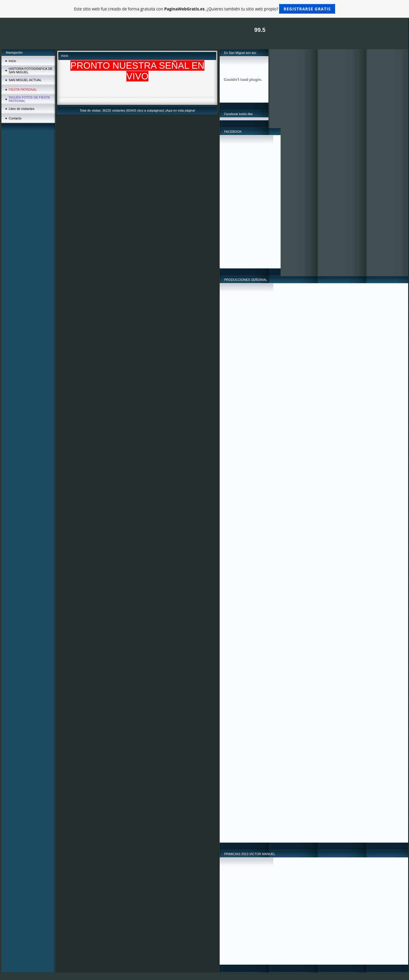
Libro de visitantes (22, 109)
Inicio (12, 61)
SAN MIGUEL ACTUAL (25, 80)
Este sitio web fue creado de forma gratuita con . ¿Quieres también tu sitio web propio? (205, 9)
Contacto (15, 118)
